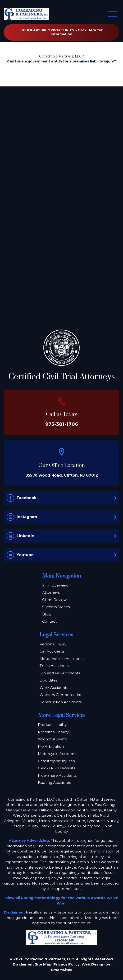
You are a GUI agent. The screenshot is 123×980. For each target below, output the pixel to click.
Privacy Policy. (67, 964)
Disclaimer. (23, 964)
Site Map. (44, 964)
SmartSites (62, 970)
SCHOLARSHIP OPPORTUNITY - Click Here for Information (61, 32)
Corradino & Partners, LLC (60, 56)
